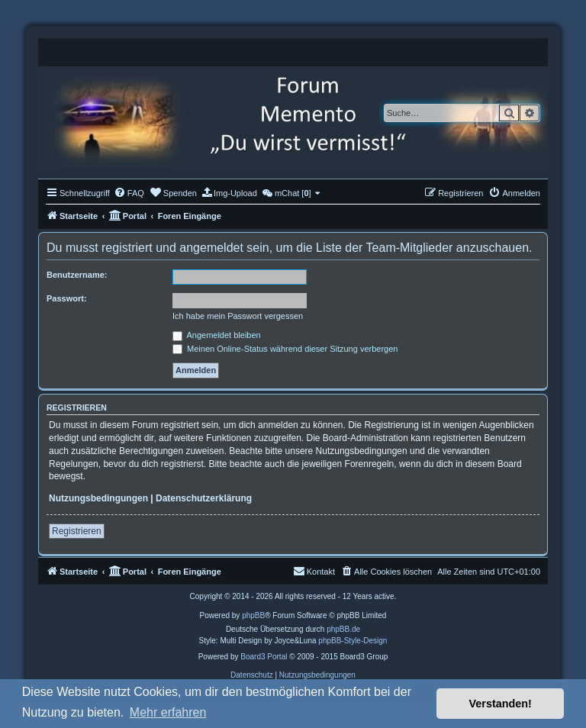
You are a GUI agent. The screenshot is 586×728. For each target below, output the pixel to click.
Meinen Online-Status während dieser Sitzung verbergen (285, 349)
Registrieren (77, 531)
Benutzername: (77, 275)
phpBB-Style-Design (353, 641)
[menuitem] (129, 193)
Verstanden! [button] (501, 704)
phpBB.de (343, 629)
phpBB (253, 615)
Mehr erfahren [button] (168, 712)
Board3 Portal (264, 657)
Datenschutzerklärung (204, 498)
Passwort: (67, 298)
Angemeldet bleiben (217, 335)
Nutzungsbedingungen (98, 498)
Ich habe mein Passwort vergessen (238, 316)
